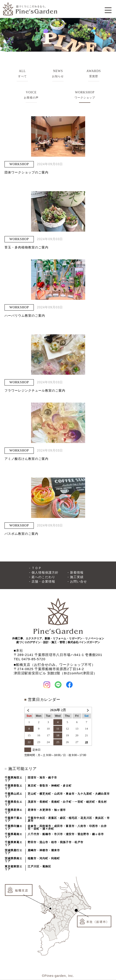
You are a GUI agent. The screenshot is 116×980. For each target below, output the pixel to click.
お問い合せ (78, 581)
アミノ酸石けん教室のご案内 (26, 459)
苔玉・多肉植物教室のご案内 (26, 247)
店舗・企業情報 (43, 581)
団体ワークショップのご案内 (26, 172)
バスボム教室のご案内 (21, 534)
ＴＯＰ (37, 568)
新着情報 (77, 572)
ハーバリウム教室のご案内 (25, 316)
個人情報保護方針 (45, 572)
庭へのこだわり (43, 577)
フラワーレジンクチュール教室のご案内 (35, 390)
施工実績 (77, 577)
